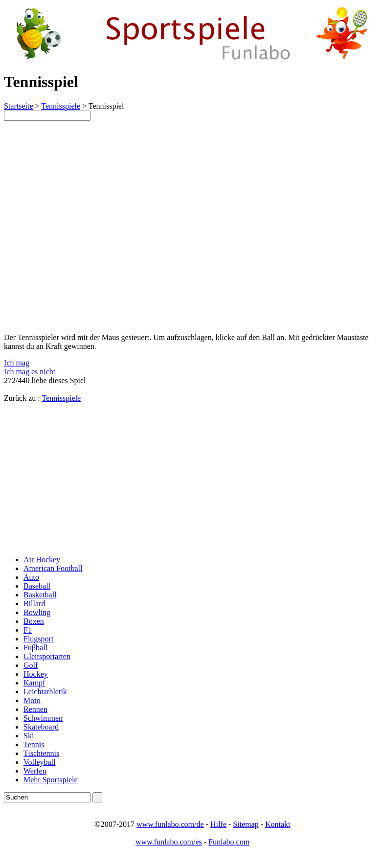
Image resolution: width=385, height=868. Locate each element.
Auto (31, 577)
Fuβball (35, 648)
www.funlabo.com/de (170, 824)
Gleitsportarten (47, 656)
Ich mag (17, 363)
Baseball (37, 586)
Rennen (35, 709)
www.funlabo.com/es (169, 842)
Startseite (19, 106)
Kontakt (278, 824)
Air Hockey (42, 560)
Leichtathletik (45, 692)
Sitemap (246, 824)
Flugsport (38, 639)
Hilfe (218, 824)
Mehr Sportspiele (51, 780)
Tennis (34, 744)
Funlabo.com (229, 842)
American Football (53, 568)
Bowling (37, 612)
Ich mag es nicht (30, 372)
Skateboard (41, 727)
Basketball (40, 595)
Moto (32, 700)
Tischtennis (41, 753)
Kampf (34, 683)
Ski (29, 736)
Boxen (34, 621)
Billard (34, 604)
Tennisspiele (61, 106)
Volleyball (39, 762)
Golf (31, 665)
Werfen (35, 771)
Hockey (36, 674)
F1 (28, 630)
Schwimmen (43, 718)
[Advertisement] (86, 479)
